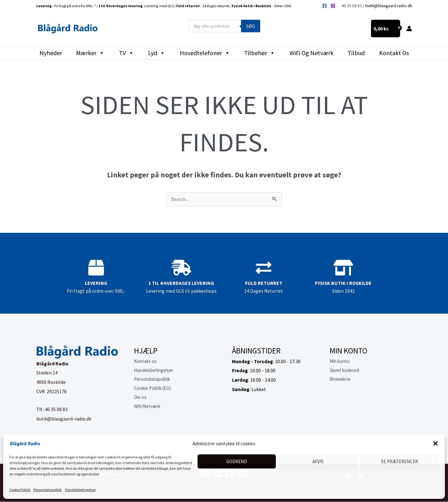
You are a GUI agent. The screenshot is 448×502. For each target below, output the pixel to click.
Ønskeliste (341, 380)
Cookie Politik (20, 490)
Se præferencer (399, 461)
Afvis (318, 461)
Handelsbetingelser (80, 490)
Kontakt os (394, 53)
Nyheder (51, 53)
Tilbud (356, 53)
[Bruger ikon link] (409, 29)
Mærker (90, 53)
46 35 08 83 (352, 6)
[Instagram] (333, 6)
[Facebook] (324, 6)
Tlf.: (41, 410)
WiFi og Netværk (312, 53)
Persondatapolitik (48, 490)
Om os (141, 399)
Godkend (237, 461)
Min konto (341, 362)
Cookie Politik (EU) (154, 390)
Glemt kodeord (346, 371)
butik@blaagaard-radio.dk (389, 6)
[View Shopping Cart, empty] (386, 29)
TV (126, 53)
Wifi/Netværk (149, 408)
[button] (435, 443)
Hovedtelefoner (205, 53)
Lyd (157, 53)
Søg (251, 26)
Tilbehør (260, 53)
